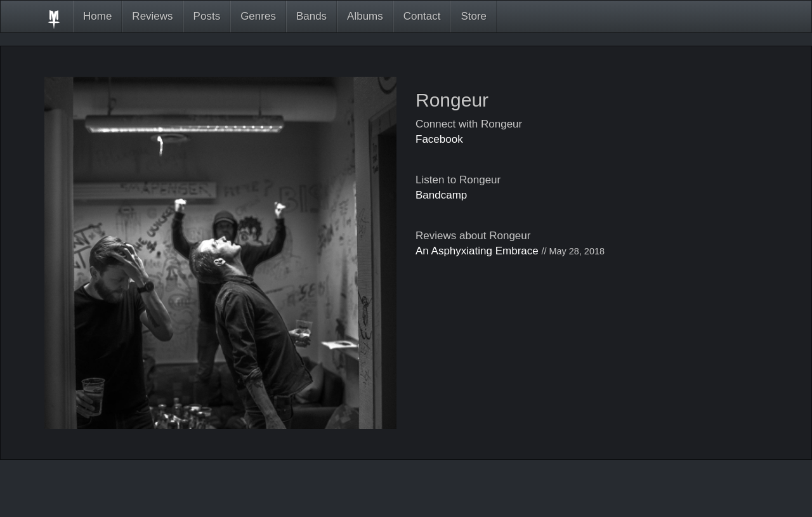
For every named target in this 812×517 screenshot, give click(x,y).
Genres (258, 16)
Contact (422, 16)
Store (474, 16)
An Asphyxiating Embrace (477, 251)
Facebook (439, 139)
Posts (207, 16)
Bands (311, 16)
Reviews (152, 16)
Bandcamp (441, 195)
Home (97, 16)
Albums (365, 16)
